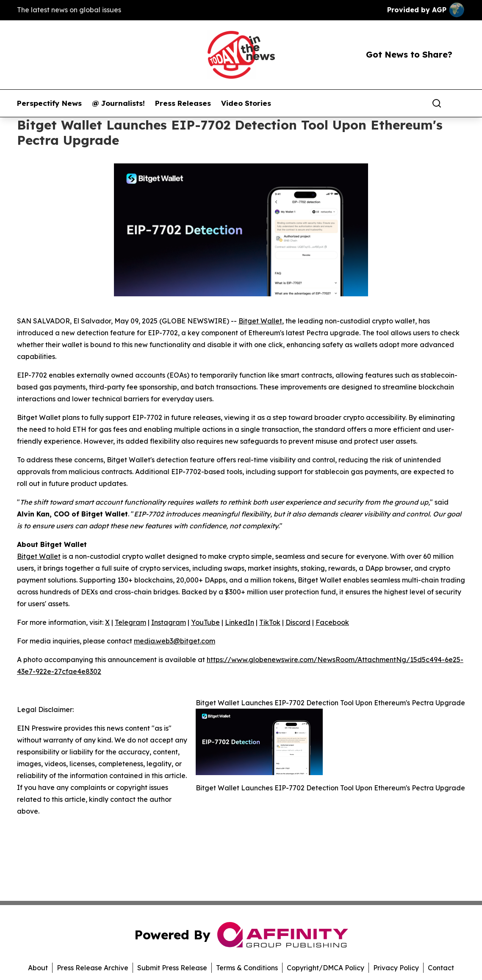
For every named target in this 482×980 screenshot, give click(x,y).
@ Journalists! (118, 103)
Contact (441, 968)
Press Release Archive (93, 968)
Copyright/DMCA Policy (325, 968)
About (38, 968)
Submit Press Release (172, 968)
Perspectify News (49, 103)
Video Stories (246, 103)
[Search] (437, 103)
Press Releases (183, 103)
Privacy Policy (396, 968)
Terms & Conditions (247, 968)
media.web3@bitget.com (175, 641)
